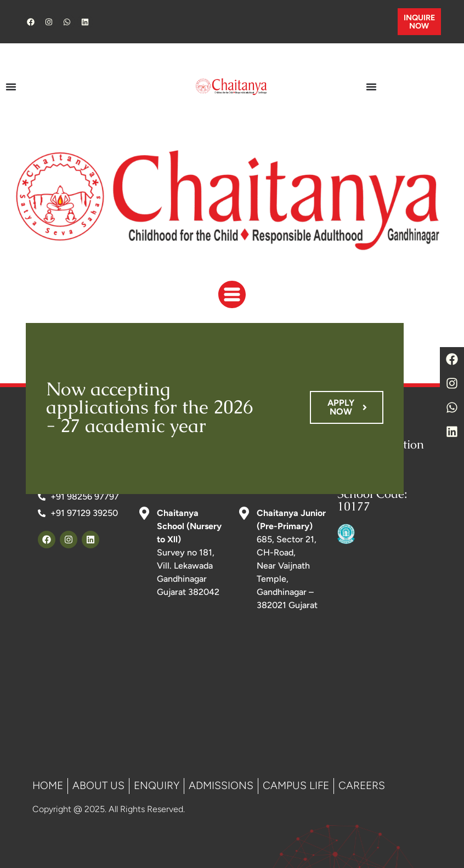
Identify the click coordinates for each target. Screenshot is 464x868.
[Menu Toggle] (11, 87)
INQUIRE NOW (419, 21)
